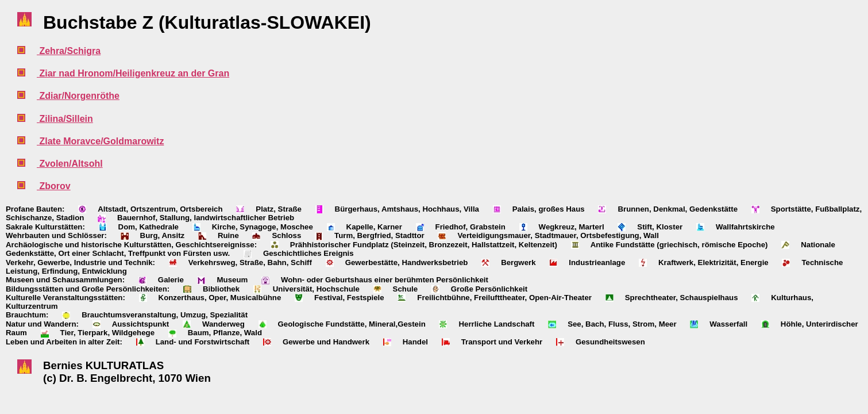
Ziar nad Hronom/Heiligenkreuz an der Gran (133, 73)
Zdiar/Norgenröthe (78, 96)
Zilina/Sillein (65, 119)
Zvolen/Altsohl (70, 164)
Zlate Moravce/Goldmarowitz (100, 141)
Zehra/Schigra (69, 51)
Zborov (54, 186)
